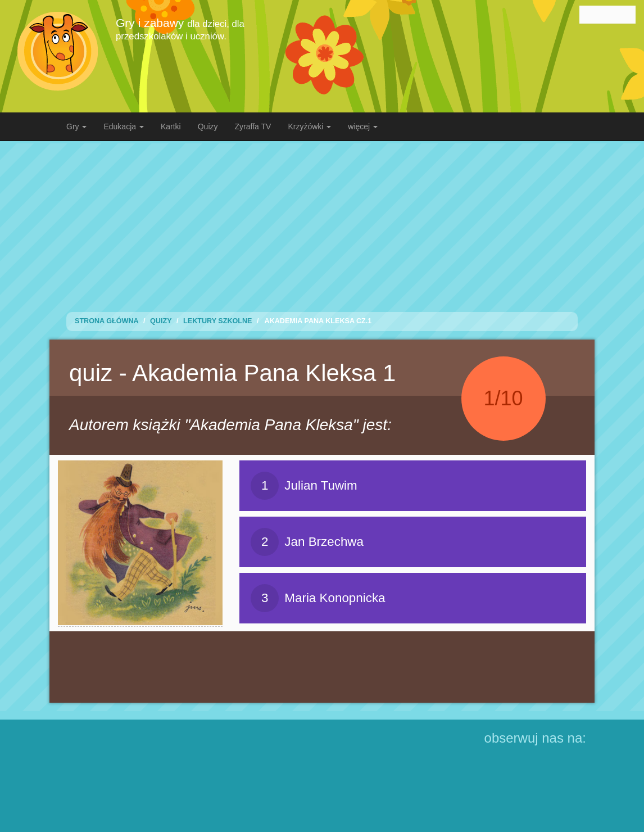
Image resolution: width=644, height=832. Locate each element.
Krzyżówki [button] (309, 126)
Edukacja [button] (123, 126)
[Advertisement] (330, 222)
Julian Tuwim (304, 486)
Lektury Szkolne (217, 321)
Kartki (171, 126)
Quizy (208, 126)
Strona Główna (107, 321)
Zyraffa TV (253, 126)
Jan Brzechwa (307, 542)
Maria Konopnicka (318, 598)
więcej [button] (363, 126)
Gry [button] (76, 126)
